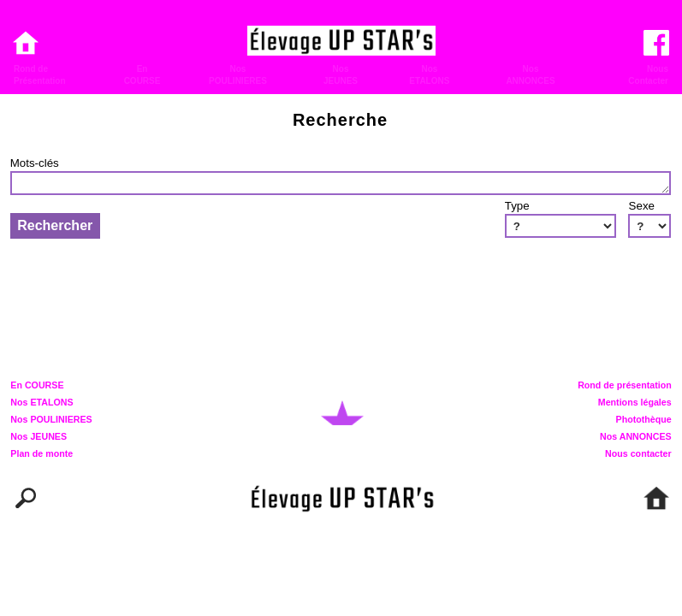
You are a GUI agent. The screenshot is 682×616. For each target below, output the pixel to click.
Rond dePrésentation (40, 75)
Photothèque (644, 420)
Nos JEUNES (39, 437)
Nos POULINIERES (51, 420)
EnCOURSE (142, 75)
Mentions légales (635, 403)
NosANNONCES (530, 75)
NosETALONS (429, 75)
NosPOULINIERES (238, 75)
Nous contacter (638, 454)
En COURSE (37, 386)
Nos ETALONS (42, 403)
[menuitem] (53, 75)
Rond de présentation (625, 386)
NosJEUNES (341, 75)
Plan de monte (42, 454)
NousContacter (648, 75)
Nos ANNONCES (636, 437)
